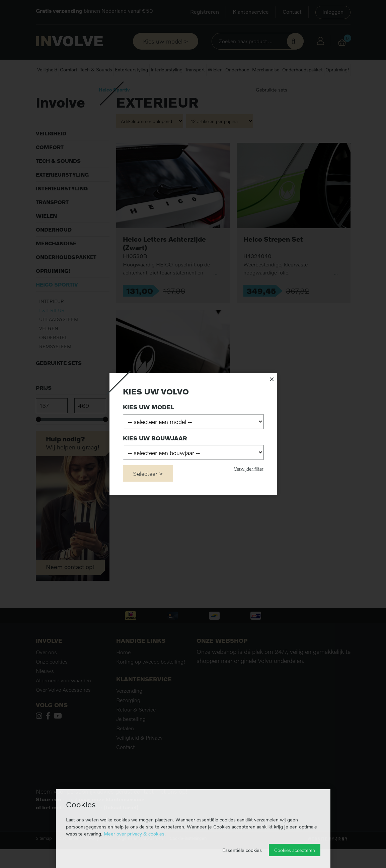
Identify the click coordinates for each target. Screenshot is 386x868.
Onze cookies (52, 680)
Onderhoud (237, 70)
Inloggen (333, 12)
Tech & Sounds (96, 70)
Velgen (49, 347)
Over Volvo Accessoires (63, 708)
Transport (195, 70)
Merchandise (266, 70)
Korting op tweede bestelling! (151, 680)
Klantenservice (251, 12)
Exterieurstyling (131, 70)
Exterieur (52, 329)
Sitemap (44, 857)
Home (42, 90)
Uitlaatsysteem (59, 338)
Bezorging (128, 719)
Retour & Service (136, 728)
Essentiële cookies (242, 850)
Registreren (205, 12)
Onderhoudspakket (302, 70)
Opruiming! (337, 70)
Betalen (125, 747)
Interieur (52, 320)
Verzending (129, 709)
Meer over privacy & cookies (134, 834)
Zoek (295, 41)
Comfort (69, 70)
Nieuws (45, 690)
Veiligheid (47, 70)
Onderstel (53, 356)
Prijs (44, 406)
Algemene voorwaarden (63, 699)
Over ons (46, 671)
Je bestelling (131, 738)
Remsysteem (55, 365)
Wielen (215, 70)
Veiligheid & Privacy (139, 756)
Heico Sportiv (114, 90)
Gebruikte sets (272, 90)
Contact (292, 12)
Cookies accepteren (295, 850)
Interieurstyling (167, 70)
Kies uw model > (166, 41)
